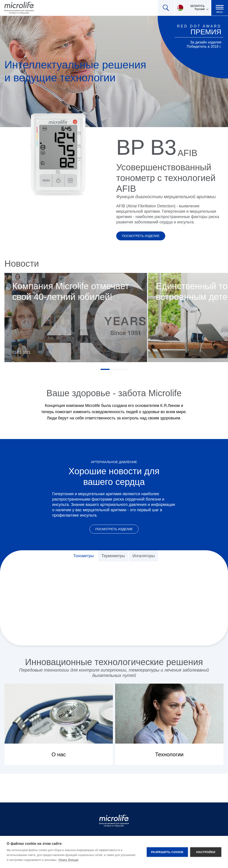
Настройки (206, 852)
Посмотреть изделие (141, 236)
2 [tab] (114, 369)
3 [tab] (123, 369)
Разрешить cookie (167, 852)
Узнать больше (68, 860)
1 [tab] (105, 369)
